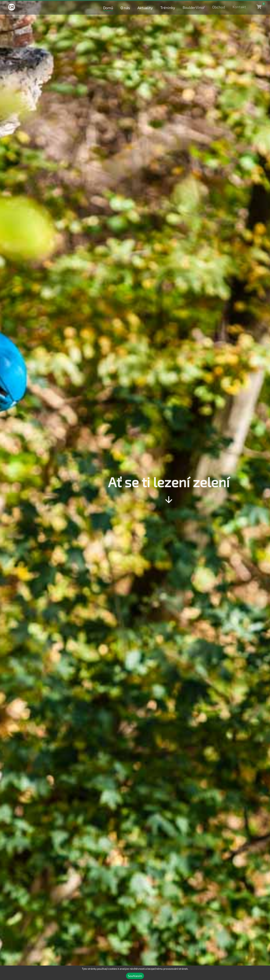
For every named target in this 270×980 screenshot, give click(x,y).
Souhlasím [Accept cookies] (135, 976)
